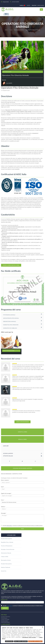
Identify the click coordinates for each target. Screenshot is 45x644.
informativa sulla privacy (29, 637)
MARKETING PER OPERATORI (11, 325)
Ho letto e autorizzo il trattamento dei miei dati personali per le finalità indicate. (22, 526)
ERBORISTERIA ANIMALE (10, 321)
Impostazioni (9, 641)
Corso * (3, 500)
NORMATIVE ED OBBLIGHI (10, 328)
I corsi (11, 30)
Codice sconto (40, 5)
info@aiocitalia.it (5, 621)
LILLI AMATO (9, 83)
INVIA (22, 529)
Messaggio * (4, 513)
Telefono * (3, 507)
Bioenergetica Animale (19, 30)
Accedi (28, 5)
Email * (3, 487)
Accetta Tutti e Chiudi (35, 641)
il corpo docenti (6, 624)
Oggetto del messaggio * (6, 493)
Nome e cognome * (5, 480)
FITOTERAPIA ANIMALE (9, 315)
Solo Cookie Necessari (21, 641)
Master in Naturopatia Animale (9, 351)
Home (6, 30)
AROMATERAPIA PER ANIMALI (11, 318)
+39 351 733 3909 (5, 619)
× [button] (43, 627)
